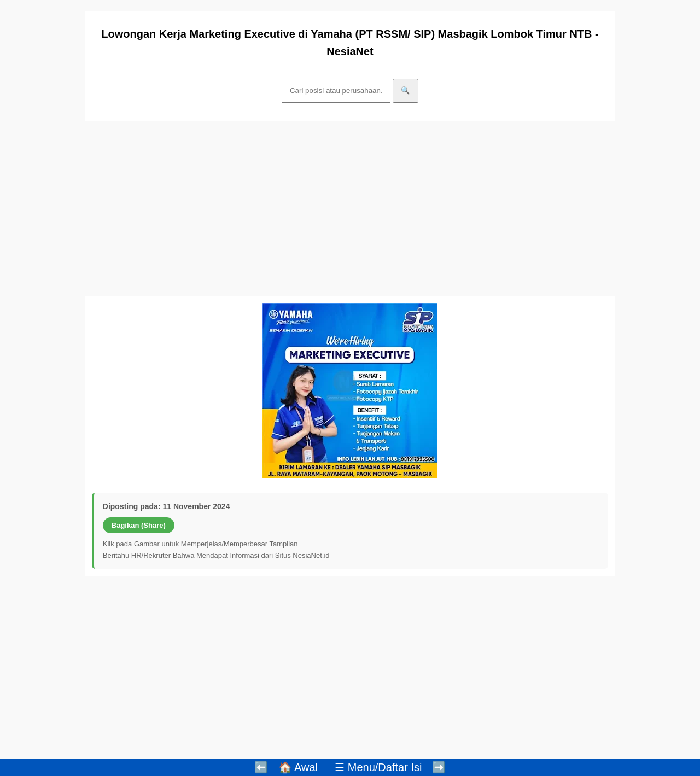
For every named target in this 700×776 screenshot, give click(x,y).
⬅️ (261, 767)
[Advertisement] (350, 208)
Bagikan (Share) (139, 525)
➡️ (439, 767)
